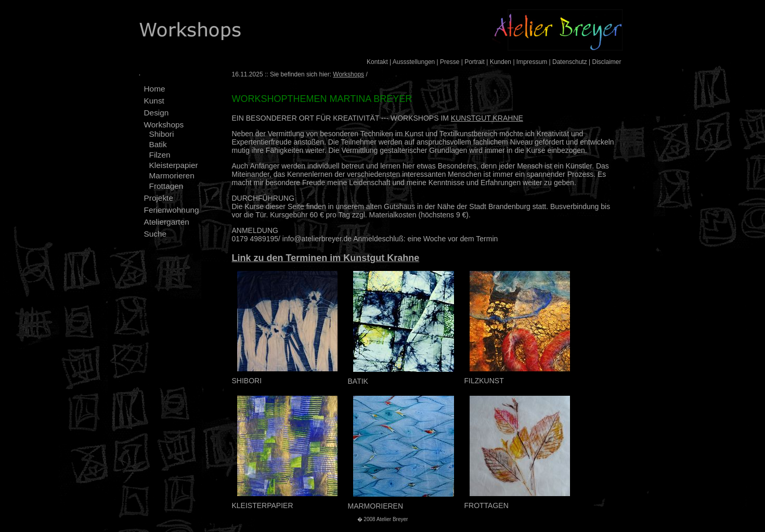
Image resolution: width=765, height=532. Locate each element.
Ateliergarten (167, 222)
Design (157, 113)
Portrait (475, 62)
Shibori (162, 134)
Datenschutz (570, 62)
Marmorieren (172, 176)
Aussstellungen (414, 62)
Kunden (501, 62)
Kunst (154, 101)
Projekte (159, 198)
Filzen (160, 155)
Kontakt (377, 62)
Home (155, 89)
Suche (155, 234)
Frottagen (166, 186)
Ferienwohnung (172, 210)
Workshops (164, 125)
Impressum (532, 62)
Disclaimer (606, 62)
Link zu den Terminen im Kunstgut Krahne (326, 258)
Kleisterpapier (174, 165)
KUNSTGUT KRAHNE (487, 118)
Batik (158, 144)
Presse (450, 62)
